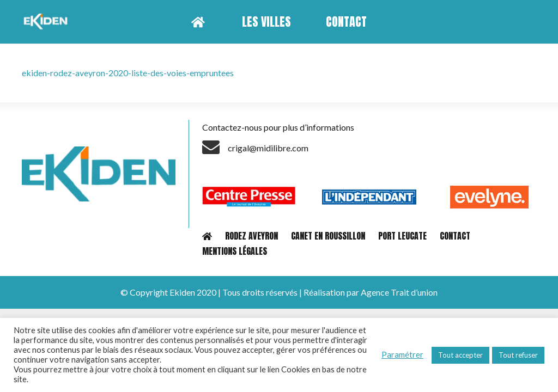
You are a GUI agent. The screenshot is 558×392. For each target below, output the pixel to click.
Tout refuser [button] (518, 355)
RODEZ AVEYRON (251, 236)
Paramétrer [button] (402, 355)
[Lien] (47, 22)
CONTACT (455, 236)
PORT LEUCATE (402, 236)
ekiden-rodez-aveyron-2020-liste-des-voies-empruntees (128, 73)
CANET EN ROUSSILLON (328, 236)
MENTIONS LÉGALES (235, 251)
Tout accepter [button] (460, 355)
